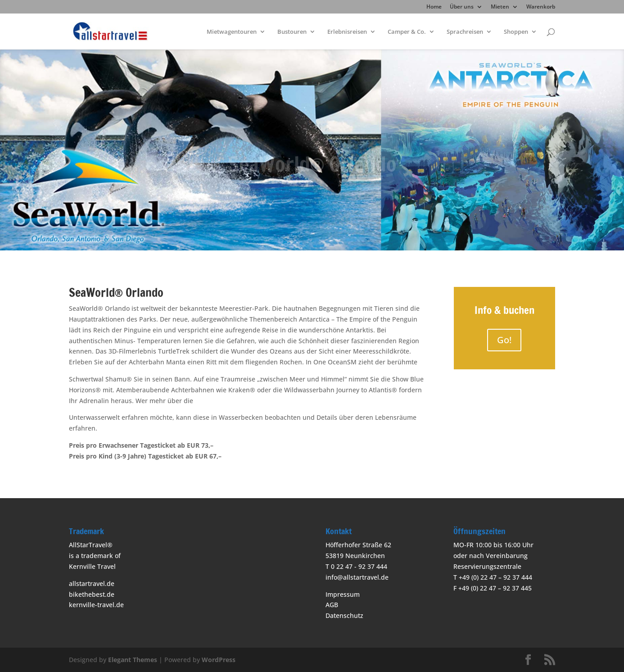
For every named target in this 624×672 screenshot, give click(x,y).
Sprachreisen (465, 32)
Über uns (462, 7)
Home (434, 7)
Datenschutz (344, 615)
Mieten (500, 7)
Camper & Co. (407, 32)
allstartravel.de (92, 583)
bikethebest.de (92, 594)
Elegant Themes (133, 660)
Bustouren (292, 32)
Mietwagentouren (232, 32)
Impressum (343, 594)
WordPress (219, 660)
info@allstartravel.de (357, 577)
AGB (332, 605)
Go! (504, 340)
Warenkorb (541, 7)
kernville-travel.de (96, 605)
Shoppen (516, 32)
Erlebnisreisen (347, 32)
